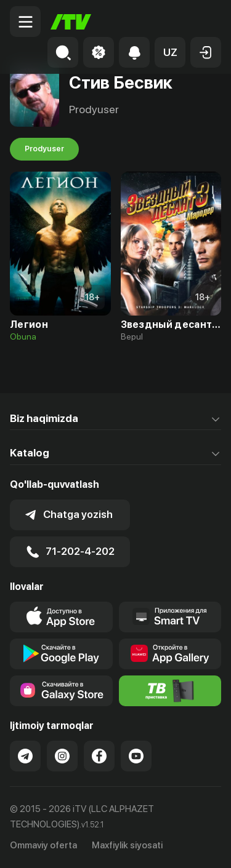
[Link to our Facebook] (99, 756)
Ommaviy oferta (43, 845)
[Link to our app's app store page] (61, 617)
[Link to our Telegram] (25, 756)
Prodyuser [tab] (44, 149)
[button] (170, 52)
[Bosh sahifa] (71, 22)
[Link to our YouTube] (136, 756)
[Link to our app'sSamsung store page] (61, 691)
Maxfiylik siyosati (127, 845)
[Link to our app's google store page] (61, 654)
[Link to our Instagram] (62, 756)
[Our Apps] (170, 617)
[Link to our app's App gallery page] (170, 654)
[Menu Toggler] (25, 22)
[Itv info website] (170, 691)
